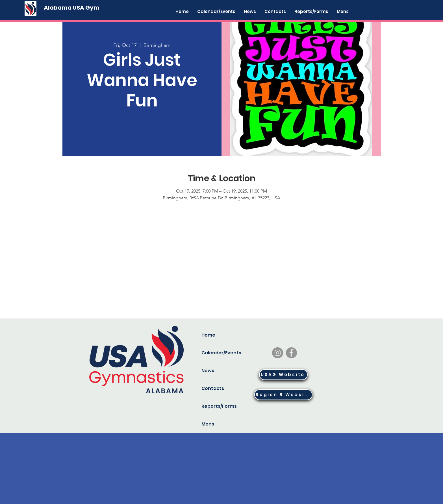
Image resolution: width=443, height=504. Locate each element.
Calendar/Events (220, 353)
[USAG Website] (283, 375)
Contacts (213, 388)
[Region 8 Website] (283, 395)
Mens (208, 424)
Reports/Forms (219, 406)
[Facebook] (291, 353)
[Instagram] (278, 353)
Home (208, 335)
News (208, 371)
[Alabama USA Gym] (72, 8)
